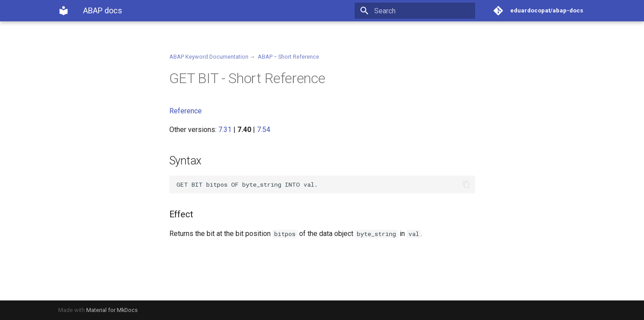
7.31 (225, 130)
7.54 (264, 130)
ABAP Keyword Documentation (209, 57)
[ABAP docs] (64, 11)
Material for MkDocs (112, 310)
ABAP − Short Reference (288, 57)
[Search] (423, 11)
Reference (186, 111)
